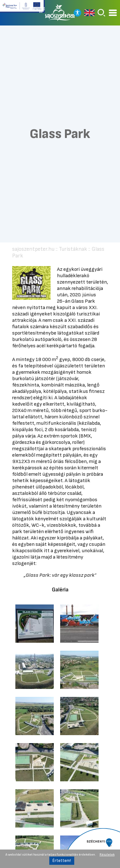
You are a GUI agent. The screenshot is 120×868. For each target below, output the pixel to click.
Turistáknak (73, 249)
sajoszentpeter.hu (33, 249)
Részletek (107, 855)
